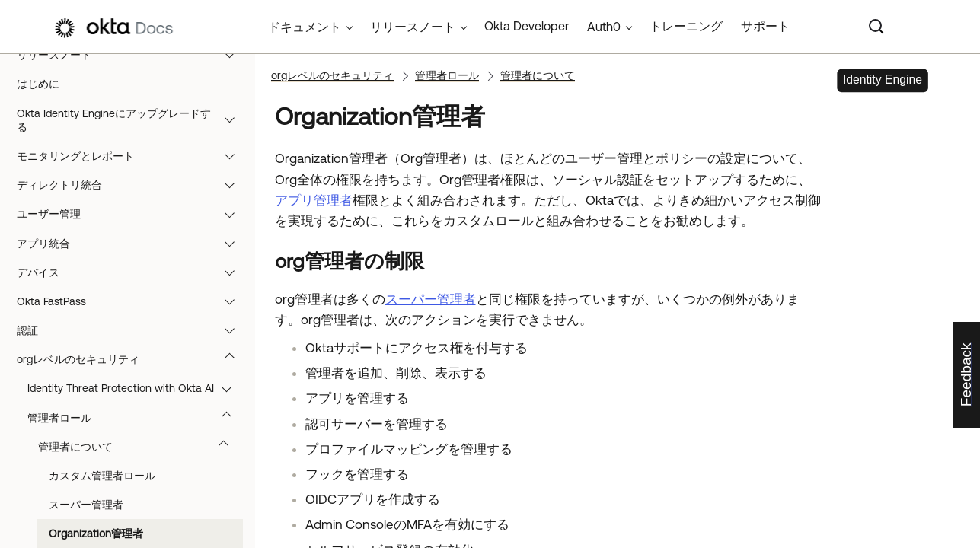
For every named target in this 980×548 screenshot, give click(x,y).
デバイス (133, 272)
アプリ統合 (133, 244)
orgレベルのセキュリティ (133, 359)
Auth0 (604, 27)
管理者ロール (137, 418)
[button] (233, 55)
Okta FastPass (133, 301)
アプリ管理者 (314, 200)
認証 (133, 330)
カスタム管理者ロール (102, 476)
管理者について (140, 447)
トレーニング (686, 26)
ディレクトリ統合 (133, 185)
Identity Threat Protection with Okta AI (137, 388)
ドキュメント (305, 27)
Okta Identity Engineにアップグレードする (133, 120)
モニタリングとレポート (133, 156)
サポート (765, 26)
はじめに (38, 84)
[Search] (876, 27)
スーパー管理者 (86, 505)
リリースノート (133, 55)
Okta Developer (527, 26)
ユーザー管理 (133, 214)
